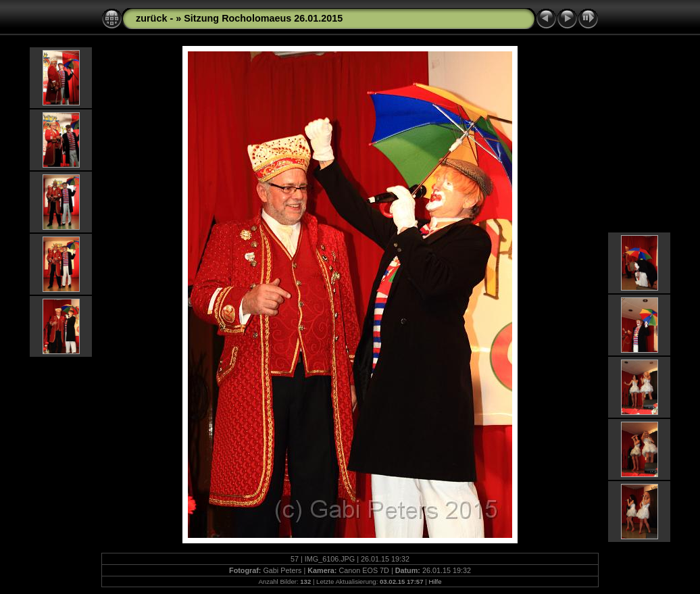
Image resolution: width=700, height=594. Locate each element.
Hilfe (435, 581)
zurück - (156, 18)
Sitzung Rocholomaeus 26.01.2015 (263, 18)
